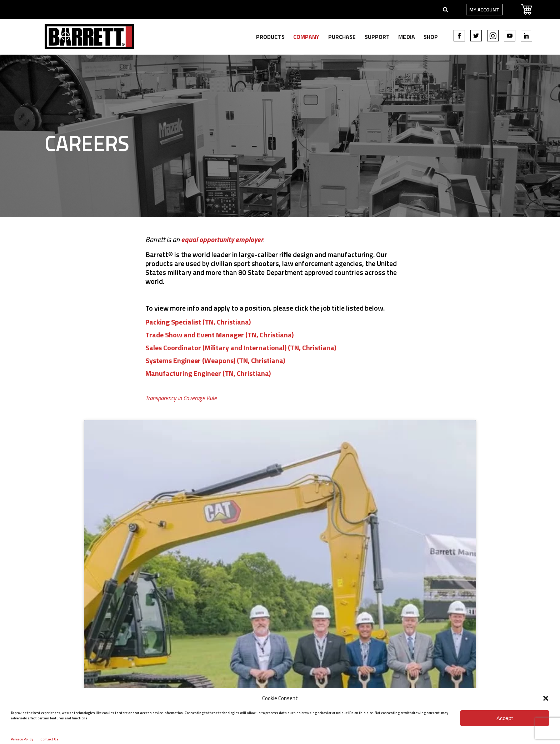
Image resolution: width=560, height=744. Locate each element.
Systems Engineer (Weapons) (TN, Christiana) (215, 360)
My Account (467, 9)
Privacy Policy (22, 739)
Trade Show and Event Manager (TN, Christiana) (219, 335)
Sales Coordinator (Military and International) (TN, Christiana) (241, 348)
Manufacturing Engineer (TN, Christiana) (208, 373)
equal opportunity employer (222, 239)
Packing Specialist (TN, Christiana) (198, 322)
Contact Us (49, 739)
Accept (505, 718)
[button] (546, 698)
